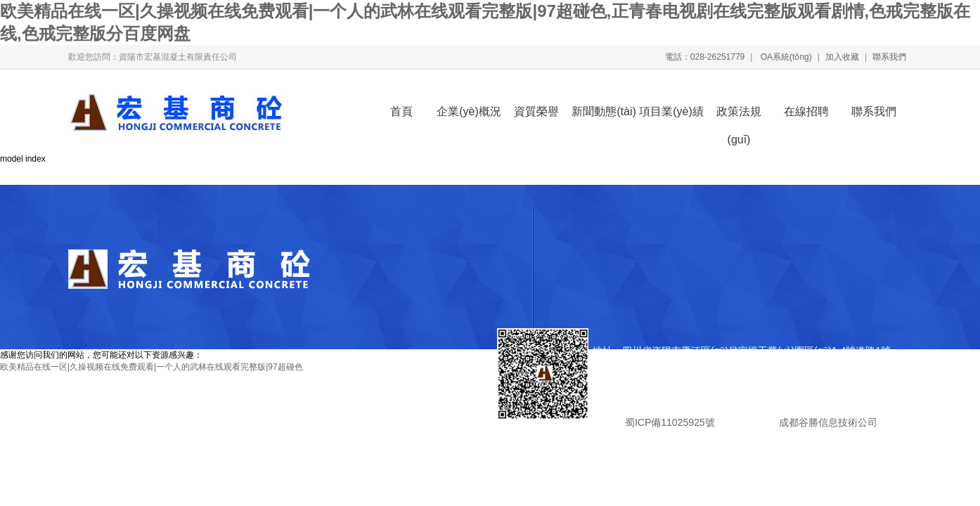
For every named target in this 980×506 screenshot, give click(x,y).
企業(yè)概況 (469, 111)
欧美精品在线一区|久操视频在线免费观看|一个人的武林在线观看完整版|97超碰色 (151, 367)
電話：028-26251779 (705, 57)
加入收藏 (842, 57)
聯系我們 (889, 57)
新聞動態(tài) (604, 111)
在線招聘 (806, 111)
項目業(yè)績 (671, 111)
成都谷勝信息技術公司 (827, 422)
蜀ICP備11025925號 (670, 422)
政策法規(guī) (739, 116)
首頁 (401, 111)
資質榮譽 (536, 111)
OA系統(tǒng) (785, 57)
